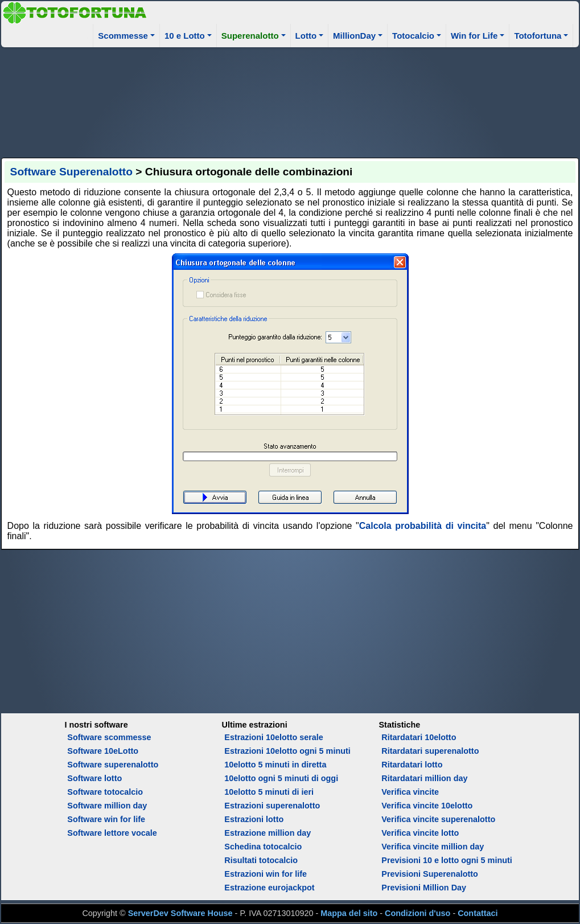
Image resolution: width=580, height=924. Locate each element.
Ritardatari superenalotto (430, 751)
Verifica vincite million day (433, 847)
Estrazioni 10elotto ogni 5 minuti (287, 751)
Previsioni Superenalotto (430, 874)
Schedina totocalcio (263, 847)
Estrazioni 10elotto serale (274, 737)
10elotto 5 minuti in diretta (275, 765)
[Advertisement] (290, 101)
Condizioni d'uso (417, 913)
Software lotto (94, 778)
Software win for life (106, 819)
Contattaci (478, 913)
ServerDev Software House (180, 913)
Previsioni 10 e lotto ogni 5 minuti (447, 860)
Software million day (107, 806)
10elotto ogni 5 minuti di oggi (281, 778)
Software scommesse (109, 737)
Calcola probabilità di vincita (423, 526)
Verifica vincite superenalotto (438, 819)
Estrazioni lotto (254, 819)
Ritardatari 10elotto (419, 737)
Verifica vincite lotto (420, 833)
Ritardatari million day (424, 778)
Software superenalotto (113, 765)
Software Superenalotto (71, 172)
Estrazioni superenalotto (272, 806)
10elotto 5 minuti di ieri (269, 792)
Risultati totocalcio (261, 860)
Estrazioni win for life (266, 874)
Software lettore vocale (112, 833)
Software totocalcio (105, 792)
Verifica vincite (410, 792)
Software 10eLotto (103, 751)
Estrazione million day (268, 833)
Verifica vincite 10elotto (427, 806)
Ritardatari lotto (412, 765)
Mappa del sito (349, 913)
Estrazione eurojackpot (269, 888)
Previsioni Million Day (424, 888)
